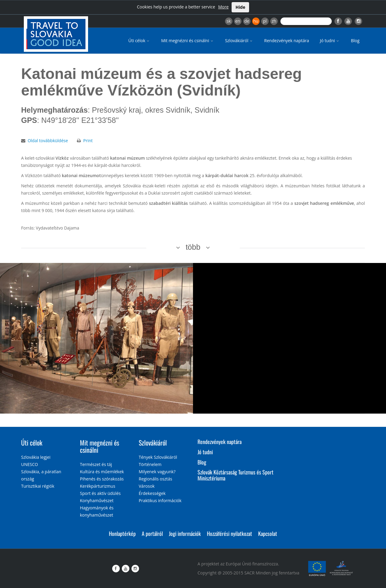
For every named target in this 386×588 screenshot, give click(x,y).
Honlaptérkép (122, 533)
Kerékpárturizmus (98, 486)
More (223, 7)
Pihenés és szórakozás (102, 479)
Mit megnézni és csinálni (188, 41)
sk (229, 21)
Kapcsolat (268, 533)
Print (88, 141)
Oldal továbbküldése (48, 141)
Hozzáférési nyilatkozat (229, 533)
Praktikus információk (160, 500)
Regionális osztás (155, 479)
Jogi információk (185, 533)
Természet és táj (96, 464)
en (238, 21)
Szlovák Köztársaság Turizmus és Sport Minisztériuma (236, 475)
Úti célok (139, 41)
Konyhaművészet (97, 500)
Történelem (150, 464)
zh (274, 21)
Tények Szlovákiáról (158, 457)
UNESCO (30, 464)
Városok (147, 486)
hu (256, 21)
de (247, 21)
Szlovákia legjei (36, 457)
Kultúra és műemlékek (102, 472)
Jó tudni (330, 41)
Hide (240, 7)
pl (265, 21)
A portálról (152, 533)
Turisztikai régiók (38, 486)
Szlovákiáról (239, 41)
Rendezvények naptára (287, 41)
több (193, 247)
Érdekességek (152, 493)
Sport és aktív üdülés (100, 493)
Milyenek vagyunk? (157, 472)
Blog (355, 41)
